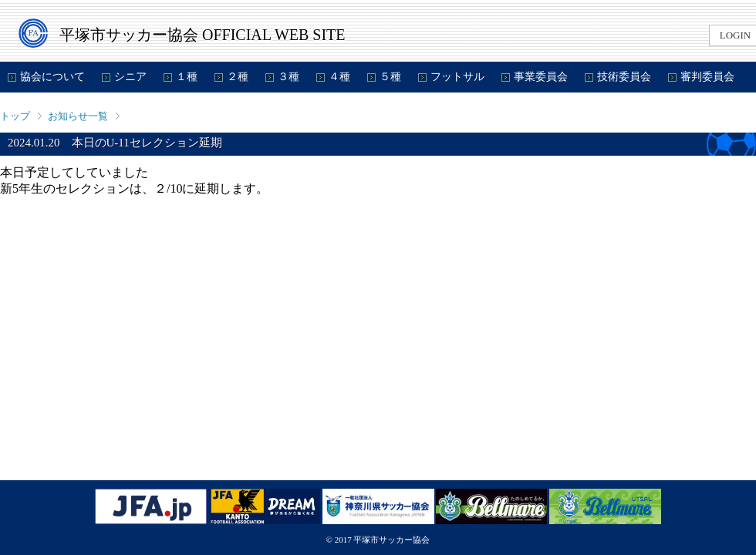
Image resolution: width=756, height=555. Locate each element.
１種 (187, 77)
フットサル (457, 77)
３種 (289, 77)
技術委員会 (624, 77)
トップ (15, 116)
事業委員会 (541, 77)
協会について (52, 77)
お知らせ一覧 (78, 116)
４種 (339, 77)
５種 (390, 77)
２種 (238, 77)
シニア (130, 77)
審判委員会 (707, 77)
